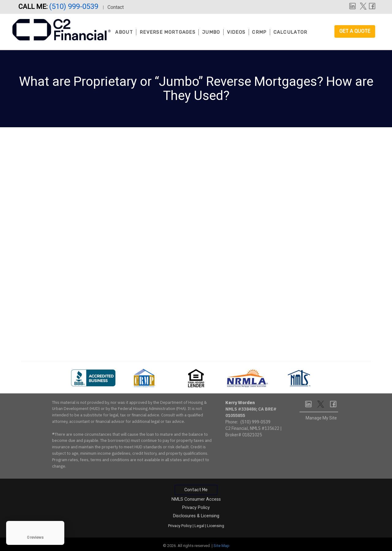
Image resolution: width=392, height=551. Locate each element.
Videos (236, 32)
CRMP (259, 32)
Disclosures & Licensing (196, 516)
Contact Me (196, 490)
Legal (199, 526)
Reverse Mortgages (168, 32)
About (124, 32)
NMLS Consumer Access (196, 499)
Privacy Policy (196, 508)
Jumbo (211, 32)
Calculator (290, 32)
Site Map (221, 546)
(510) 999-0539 (75, 6)
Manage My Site (321, 418)
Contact (116, 7)
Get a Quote (355, 31)
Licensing (216, 526)
